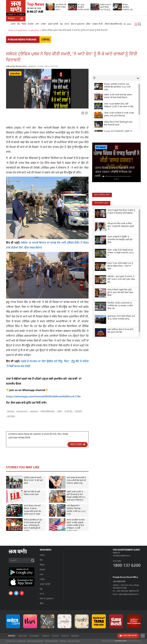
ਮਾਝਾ (37, 24)
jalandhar (34, 412)
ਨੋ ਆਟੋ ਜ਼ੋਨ (68, 412)
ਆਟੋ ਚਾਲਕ (11, 417)
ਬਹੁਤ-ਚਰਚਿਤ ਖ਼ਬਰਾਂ (102, 195)
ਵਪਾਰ (67, 24)
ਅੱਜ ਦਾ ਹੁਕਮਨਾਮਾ (78, 24)
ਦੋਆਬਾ (31, 24)
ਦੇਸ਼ (18, 24)
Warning (10, 412)
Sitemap (63, 641)
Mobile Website (52, 641)
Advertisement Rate (35, 641)
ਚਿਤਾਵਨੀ (79, 412)
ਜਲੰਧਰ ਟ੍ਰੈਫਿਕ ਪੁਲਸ (48, 412)
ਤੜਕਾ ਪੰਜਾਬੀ (53, 24)
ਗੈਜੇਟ (89, 24)
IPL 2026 (127, 24)
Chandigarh (34, 636)
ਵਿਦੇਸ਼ (24, 24)
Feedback (21, 641)
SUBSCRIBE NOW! (128, 636)
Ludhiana (46, 636)
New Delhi (23, 636)
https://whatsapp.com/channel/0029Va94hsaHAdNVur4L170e (43, 397)
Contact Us (11, 641)
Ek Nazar (101, 147)
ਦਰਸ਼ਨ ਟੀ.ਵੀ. (98, 24)
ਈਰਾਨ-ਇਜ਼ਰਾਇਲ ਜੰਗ (113, 24)
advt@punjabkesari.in (121, 556)
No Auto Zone (22, 412)
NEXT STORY (78, 444)
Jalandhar (15, 74)
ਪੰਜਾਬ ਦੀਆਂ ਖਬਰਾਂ (101, 203)
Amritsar (65, 636)
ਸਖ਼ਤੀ (60, 412)
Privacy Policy (74, 641)
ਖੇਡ (61, 24)
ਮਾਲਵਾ (43, 24)
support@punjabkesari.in (128, 594)
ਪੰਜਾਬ (13, 24)
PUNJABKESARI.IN (121, 641)
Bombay (56, 636)
